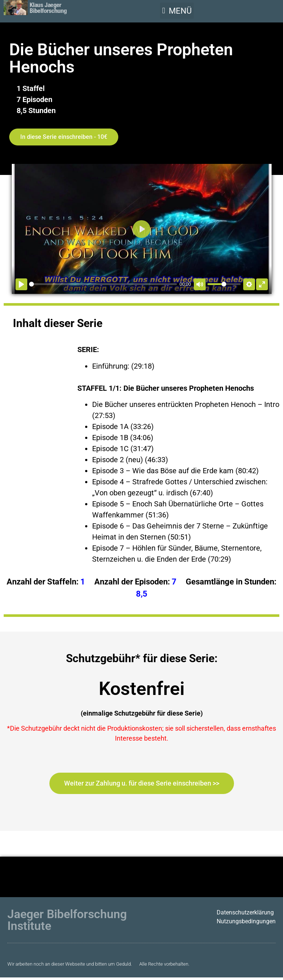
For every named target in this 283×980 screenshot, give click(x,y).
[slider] (103, 284)
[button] (177, 11)
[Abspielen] (21, 284)
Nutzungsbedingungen (246, 921)
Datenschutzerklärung (245, 912)
